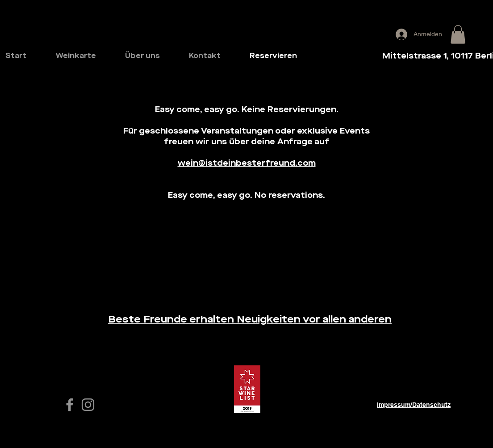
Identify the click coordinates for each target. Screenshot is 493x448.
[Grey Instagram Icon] (88, 405)
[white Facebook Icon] (70, 405)
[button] (458, 34)
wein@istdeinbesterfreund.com (247, 163)
